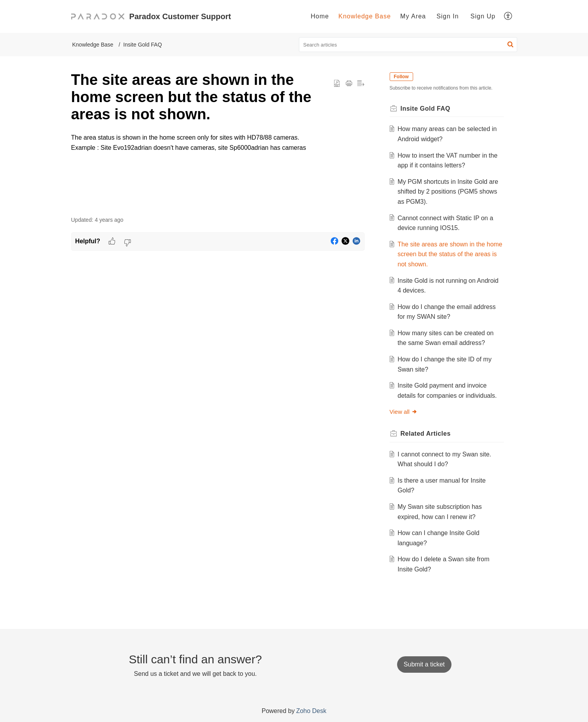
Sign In (448, 16)
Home (320, 16)
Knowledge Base (365, 16)
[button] (508, 16)
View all (404, 412)
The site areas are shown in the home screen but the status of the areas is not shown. (450, 254)
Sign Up (483, 16)
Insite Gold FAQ (143, 45)
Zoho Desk (311, 711)
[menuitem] (320, 16)
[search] (408, 45)
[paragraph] (218, 153)
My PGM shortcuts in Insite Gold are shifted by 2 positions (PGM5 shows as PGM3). (448, 192)
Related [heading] (426, 434)
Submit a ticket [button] (424, 664)
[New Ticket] (424, 664)
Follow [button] (401, 77)
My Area (413, 16)
